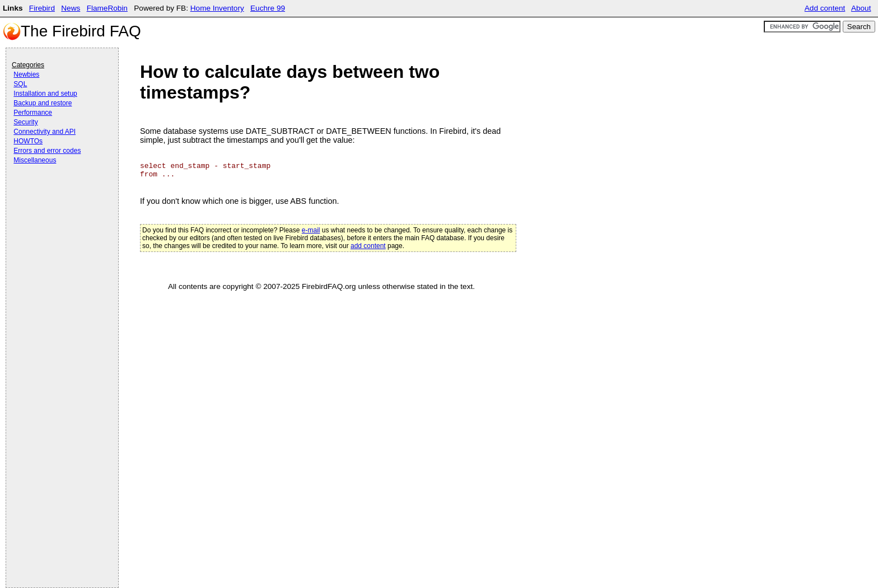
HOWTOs (28, 141)
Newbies (26, 74)
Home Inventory (217, 8)
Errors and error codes (47, 151)
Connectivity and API (45, 132)
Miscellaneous (35, 160)
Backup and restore (43, 103)
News (71, 8)
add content (368, 246)
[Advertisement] (57, 197)
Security (25, 122)
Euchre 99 (268, 8)
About (861, 8)
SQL (20, 84)
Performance (33, 113)
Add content (825, 8)
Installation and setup (45, 94)
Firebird (42, 8)
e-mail (311, 230)
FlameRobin (107, 8)
